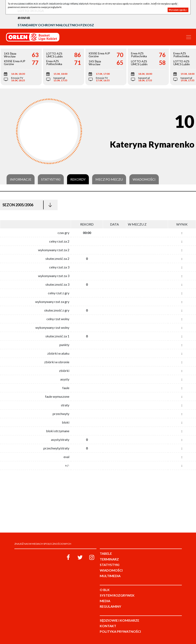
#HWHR (24, 18)
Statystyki (51, 179)
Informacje (21, 179)
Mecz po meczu (109, 179)
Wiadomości (144, 179)
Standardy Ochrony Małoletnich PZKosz (56, 25)
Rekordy (78, 179)
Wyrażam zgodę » (178, 10)
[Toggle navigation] (189, 37)
